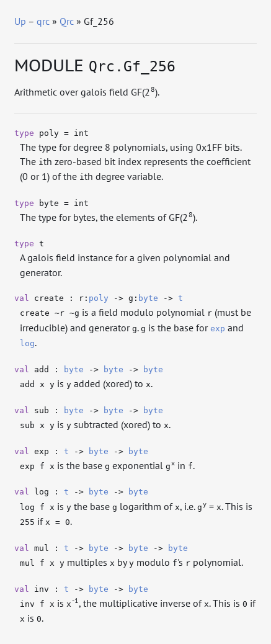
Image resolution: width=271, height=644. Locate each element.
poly (99, 298)
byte (148, 298)
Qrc (67, 21)
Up (20, 21)
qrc (43, 21)
